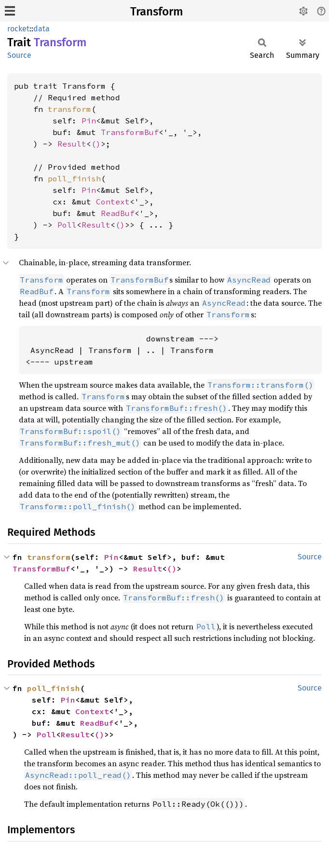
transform (69, 109)
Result (72, 144)
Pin (89, 121)
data (41, 29)
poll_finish (74, 178)
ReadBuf (118, 213)
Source (19, 55)
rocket (18, 29)
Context (113, 202)
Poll (67, 225)
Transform (157, 12)
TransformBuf (130, 132)
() (96, 144)
